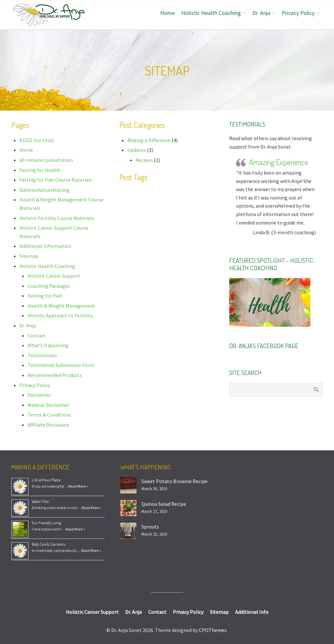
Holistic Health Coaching (211, 13)
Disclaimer (39, 395)
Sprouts (150, 527)
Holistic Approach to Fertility (60, 315)
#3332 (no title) (37, 140)
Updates (137, 150)
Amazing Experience (279, 162)
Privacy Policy (298, 13)
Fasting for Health (40, 170)
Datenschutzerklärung (45, 190)
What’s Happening (48, 345)
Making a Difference (149, 140)
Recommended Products (55, 375)
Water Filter (40, 501)
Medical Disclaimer (48, 405)
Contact (37, 335)
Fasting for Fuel (45, 296)
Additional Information (45, 246)
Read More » (78, 486)
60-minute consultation (46, 160)
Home (167, 13)
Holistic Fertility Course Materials (57, 218)
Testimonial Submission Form (61, 365)
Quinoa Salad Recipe (164, 504)
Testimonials (42, 355)
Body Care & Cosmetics (49, 544)
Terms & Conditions (49, 415)
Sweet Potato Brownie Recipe (174, 481)
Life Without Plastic (47, 480)
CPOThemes (213, 630)
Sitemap (29, 256)
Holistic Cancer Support (54, 276)
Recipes (144, 160)
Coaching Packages (49, 286)
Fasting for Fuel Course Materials (56, 180)
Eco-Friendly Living (46, 523)
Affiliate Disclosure (48, 425)
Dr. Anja (261, 13)
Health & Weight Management (61, 306)
